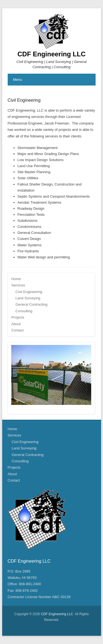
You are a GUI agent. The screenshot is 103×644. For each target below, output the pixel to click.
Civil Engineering (24, 100)
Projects (18, 317)
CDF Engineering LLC (52, 54)
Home (16, 279)
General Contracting (31, 304)
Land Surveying (28, 298)
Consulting (24, 311)
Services (18, 285)
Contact (17, 330)
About (16, 324)
